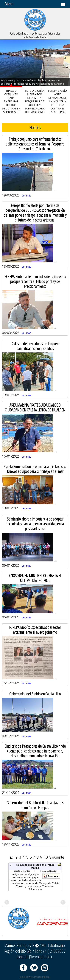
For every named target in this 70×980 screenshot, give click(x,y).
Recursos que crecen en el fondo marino (35, 866)
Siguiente (57, 857)
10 (46, 857)
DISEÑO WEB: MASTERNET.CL (35, 977)
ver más (27, 196)
